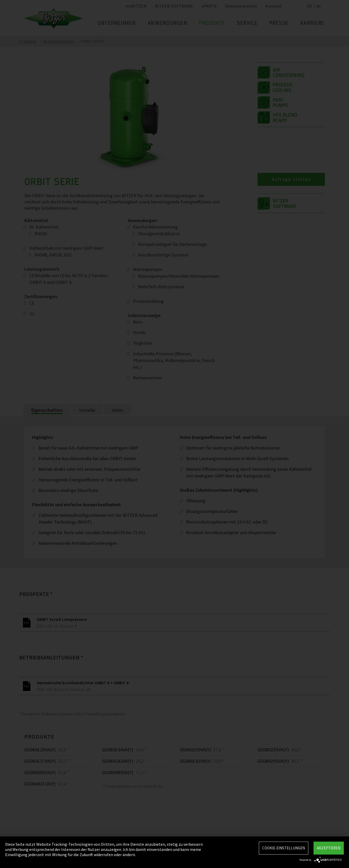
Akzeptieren (329, 848)
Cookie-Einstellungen (284, 848)
